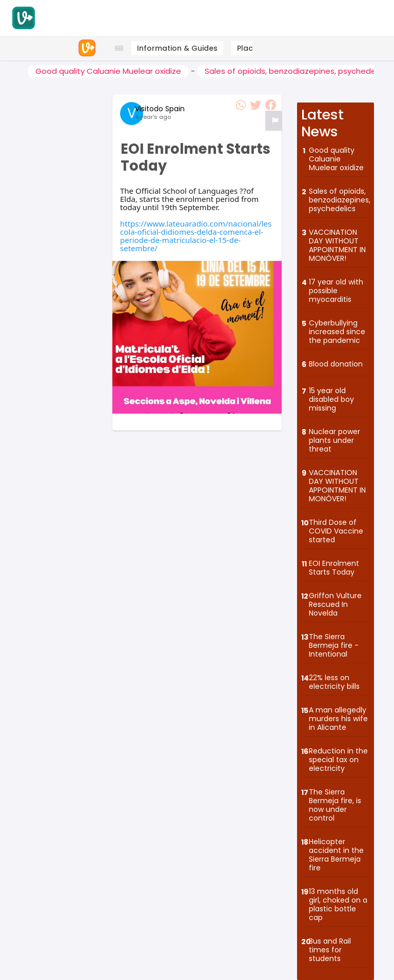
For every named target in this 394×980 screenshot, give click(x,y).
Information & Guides (177, 48)
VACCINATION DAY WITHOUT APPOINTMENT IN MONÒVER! (337, 245)
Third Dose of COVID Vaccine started (336, 531)
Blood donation (336, 364)
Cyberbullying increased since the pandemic (337, 331)
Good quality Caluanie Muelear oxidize (108, 71)
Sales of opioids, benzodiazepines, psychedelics (339, 200)
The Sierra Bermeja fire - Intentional (334, 645)
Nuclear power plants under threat (334, 440)
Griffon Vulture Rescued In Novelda (335, 604)
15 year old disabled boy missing (331, 399)
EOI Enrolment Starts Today (334, 567)
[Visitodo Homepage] (24, 18)
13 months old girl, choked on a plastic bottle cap (338, 904)
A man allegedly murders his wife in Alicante (338, 718)
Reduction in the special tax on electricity (338, 759)
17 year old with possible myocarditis (336, 290)
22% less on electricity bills (334, 682)
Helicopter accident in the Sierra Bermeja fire (336, 854)
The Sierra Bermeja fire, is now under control (335, 805)
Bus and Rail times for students (330, 950)
